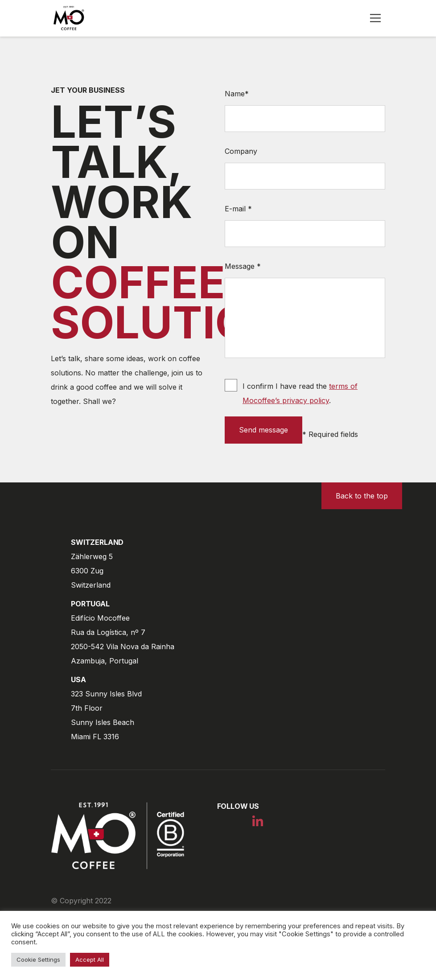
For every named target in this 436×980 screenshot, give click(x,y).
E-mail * (238, 209)
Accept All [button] (90, 959)
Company (241, 151)
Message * (243, 266)
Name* (237, 94)
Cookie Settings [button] (38, 959)
